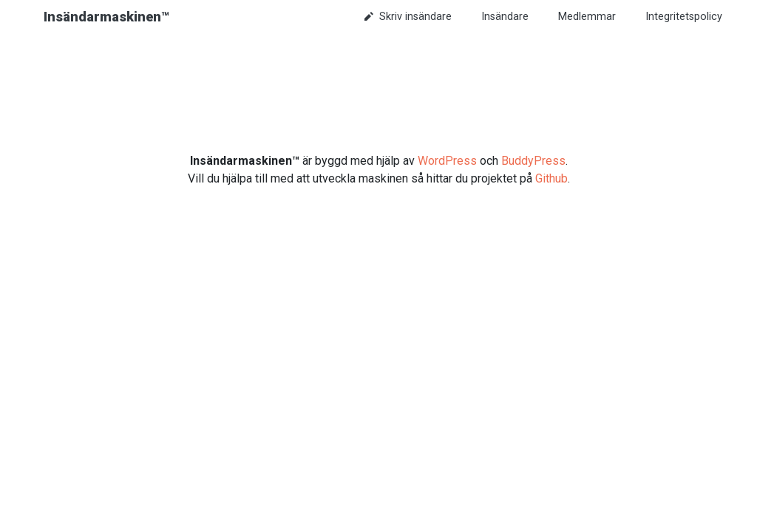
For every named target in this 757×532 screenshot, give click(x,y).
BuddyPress (533, 161)
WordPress (447, 161)
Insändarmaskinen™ (106, 17)
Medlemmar (587, 17)
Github (551, 178)
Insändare (505, 17)
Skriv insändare (408, 17)
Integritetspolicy (684, 17)
